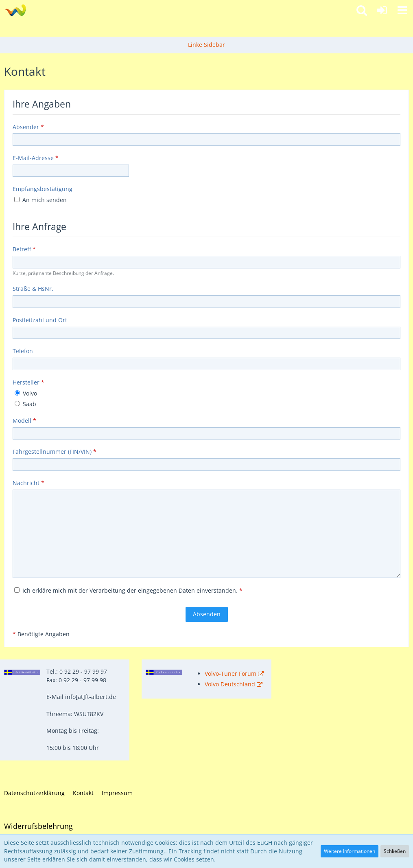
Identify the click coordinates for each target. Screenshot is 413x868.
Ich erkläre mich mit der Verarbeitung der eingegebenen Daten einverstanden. (128, 590)
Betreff (22, 249)
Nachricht (26, 483)
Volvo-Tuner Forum (231, 674)
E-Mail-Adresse (33, 158)
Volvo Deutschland (230, 684)
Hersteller (26, 382)
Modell (22, 421)
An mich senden (40, 200)
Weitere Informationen (350, 851)
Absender (26, 127)
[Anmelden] (382, 10)
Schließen (395, 851)
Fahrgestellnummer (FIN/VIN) (52, 452)
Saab (25, 404)
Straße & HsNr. (33, 289)
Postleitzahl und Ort (40, 320)
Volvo (26, 393)
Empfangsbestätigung (43, 189)
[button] (402, 10)
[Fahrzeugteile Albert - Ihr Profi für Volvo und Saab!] (15, 10)
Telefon (23, 351)
